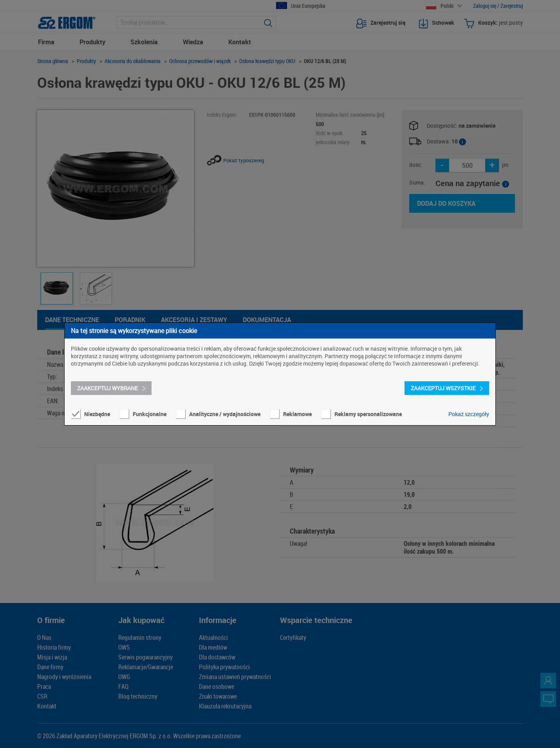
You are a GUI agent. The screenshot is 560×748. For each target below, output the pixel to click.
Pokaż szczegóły (469, 414)
